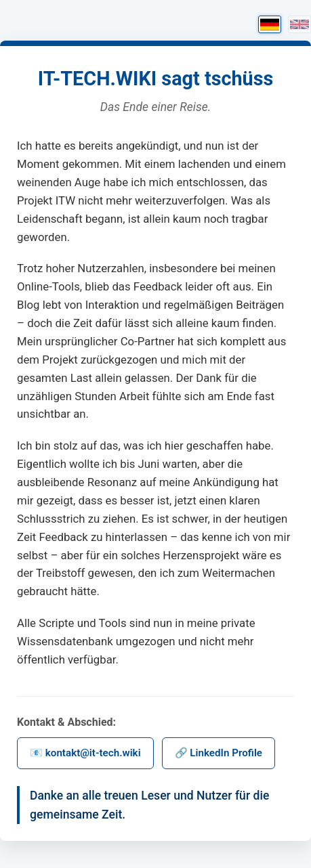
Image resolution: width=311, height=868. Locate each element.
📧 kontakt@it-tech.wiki (85, 753)
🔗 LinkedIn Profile (219, 753)
